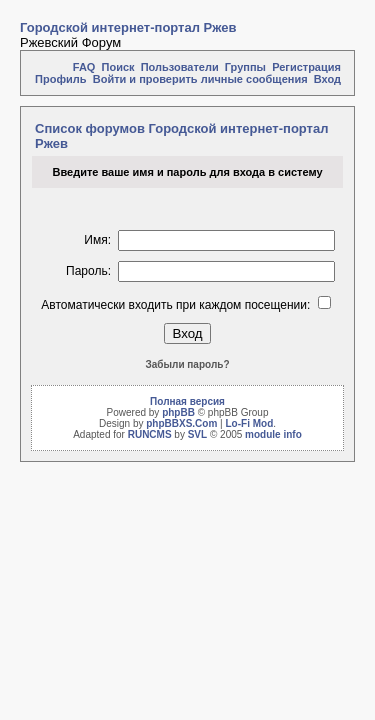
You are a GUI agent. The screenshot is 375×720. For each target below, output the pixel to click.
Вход (327, 79)
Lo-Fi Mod (249, 423)
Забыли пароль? (188, 364)
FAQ (84, 67)
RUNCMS (150, 434)
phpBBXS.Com (181, 423)
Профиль (60, 79)
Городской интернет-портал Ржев (128, 27)
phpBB (178, 412)
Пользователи (180, 67)
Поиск (118, 67)
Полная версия (187, 401)
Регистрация (306, 67)
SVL (197, 434)
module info (273, 434)
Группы (245, 67)
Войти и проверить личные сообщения (200, 79)
